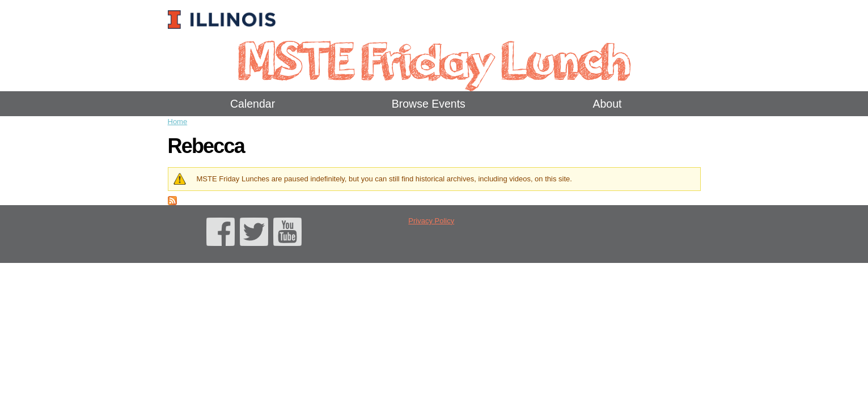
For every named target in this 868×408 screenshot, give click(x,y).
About (607, 104)
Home (178, 122)
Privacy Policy (431, 221)
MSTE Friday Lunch (434, 59)
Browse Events (429, 104)
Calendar (253, 104)
